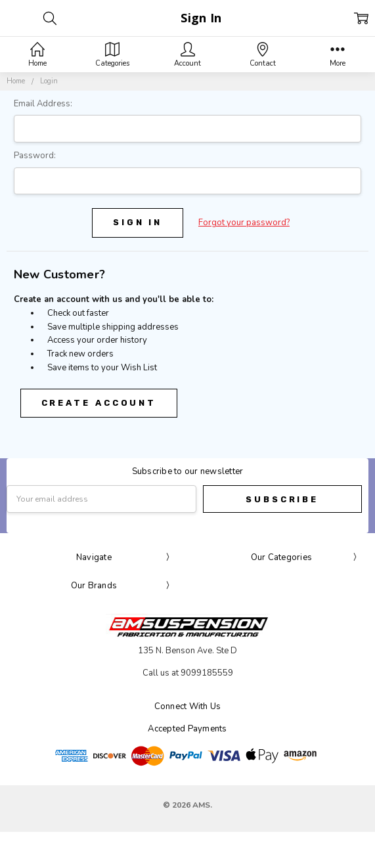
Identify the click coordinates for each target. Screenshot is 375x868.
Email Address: (43, 104)
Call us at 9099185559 (188, 673)
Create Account (99, 403)
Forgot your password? (244, 223)
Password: (35, 156)
